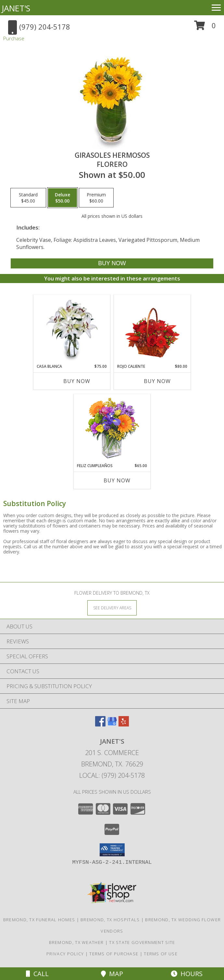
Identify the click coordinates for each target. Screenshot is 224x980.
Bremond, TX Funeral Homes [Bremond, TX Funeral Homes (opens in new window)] (39, 920)
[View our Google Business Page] (112, 724)
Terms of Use (161, 954)
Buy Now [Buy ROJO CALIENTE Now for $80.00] (157, 381)
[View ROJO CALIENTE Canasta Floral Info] (152, 329)
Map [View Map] (112, 974)
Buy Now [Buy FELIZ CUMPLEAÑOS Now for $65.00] (117, 480)
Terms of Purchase (114, 954)
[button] (205, 28)
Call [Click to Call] (37, 974)
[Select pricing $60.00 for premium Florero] (96, 198)
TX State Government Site (142, 942)
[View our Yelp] (124, 724)
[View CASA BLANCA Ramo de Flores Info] (72, 329)
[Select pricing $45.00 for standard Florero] (28, 198)
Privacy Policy (65, 954)
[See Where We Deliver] (112, 608)
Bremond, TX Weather (76, 942)
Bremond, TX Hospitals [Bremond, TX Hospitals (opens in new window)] (110, 920)
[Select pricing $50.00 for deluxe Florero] (62, 198)
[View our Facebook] (100, 724)
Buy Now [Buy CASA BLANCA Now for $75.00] (77, 381)
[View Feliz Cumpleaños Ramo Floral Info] (112, 429)
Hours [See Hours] (187, 974)
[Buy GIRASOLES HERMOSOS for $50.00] (112, 263)
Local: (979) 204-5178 (112, 775)
